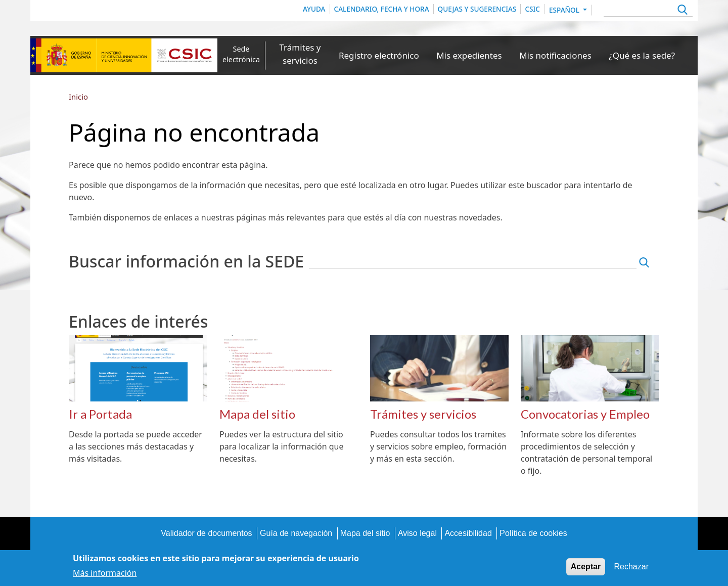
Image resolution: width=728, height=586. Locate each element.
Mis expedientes (469, 55)
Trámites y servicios (300, 54)
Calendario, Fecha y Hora (382, 9)
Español (565, 10)
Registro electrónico (379, 55)
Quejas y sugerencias (477, 9)
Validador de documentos (206, 533)
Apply (681, 11)
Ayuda (314, 9)
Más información (105, 575)
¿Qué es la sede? (642, 55)
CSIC (532, 9)
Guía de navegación (296, 533)
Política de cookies (533, 533)
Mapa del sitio (365, 533)
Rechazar (631, 569)
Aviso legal (417, 533)
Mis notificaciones (555, 55)
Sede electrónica (241, 54)
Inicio (78, 97)
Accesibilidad (468, 533)
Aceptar (586, 569)
